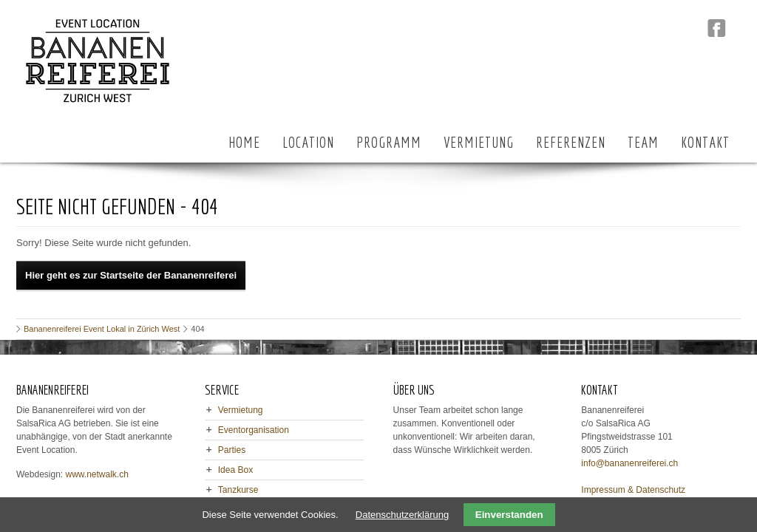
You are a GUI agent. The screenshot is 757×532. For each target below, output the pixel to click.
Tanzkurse (238, 490)
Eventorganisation (254, 430)
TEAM (643, 142)
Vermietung (241, 410)
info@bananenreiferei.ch (629, 463)
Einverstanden (509, 515)
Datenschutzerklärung (402, 515)
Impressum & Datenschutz (633, 490)
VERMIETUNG (479, 142)
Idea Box (235, 470)
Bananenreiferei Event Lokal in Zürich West (102, 329)
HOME (244, 142)
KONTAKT (705, 142)
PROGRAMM (389, 142)
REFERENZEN (571, 142)
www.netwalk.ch (97, 474)
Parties (232, 450)
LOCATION (308, 142)
